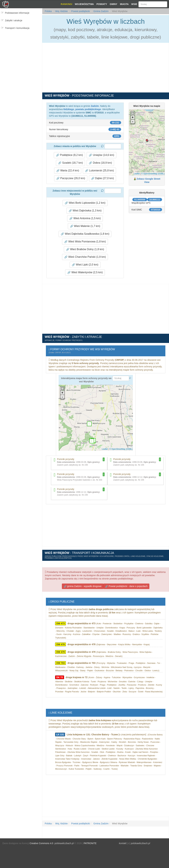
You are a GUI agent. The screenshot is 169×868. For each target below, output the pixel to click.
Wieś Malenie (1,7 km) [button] (85, 226)
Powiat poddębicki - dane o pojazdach (126, 586)
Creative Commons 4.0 (41, 843)
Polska (48, 11)
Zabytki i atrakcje (14, 20)
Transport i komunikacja (17, 28)
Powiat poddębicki (80, 11)
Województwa (84, 4)
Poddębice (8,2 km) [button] (69, 155)
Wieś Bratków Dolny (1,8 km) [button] (85, 249)
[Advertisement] (21, 45)
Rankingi (66, 4)
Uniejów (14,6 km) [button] (101, 155)
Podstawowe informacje (17, 13)
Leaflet (137, 174)
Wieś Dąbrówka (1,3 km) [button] (85, 211)
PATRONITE (90, 843)
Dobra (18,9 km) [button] (100, 163)
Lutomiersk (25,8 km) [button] (99, 171)
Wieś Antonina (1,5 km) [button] (85, 218)
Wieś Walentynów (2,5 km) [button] (85, 272)
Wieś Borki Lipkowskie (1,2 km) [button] (85, 203)
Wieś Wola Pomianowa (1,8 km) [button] (85, 242)
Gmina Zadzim (101, 11)
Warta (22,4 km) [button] (68, 171)
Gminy (114, 4)
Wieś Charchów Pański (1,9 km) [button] (85, 257)
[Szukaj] (153, 4)
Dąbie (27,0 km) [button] (102, 178)
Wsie (134, 4)
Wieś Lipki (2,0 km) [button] (85, 265)
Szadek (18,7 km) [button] (70, 163)
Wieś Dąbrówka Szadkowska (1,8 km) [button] (85, 234)
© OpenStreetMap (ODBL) (153, 174)
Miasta (124, 4)
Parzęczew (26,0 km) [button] (71, 178)
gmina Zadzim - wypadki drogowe (83, 586)
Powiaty (102, 4)
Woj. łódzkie (61, 11)
